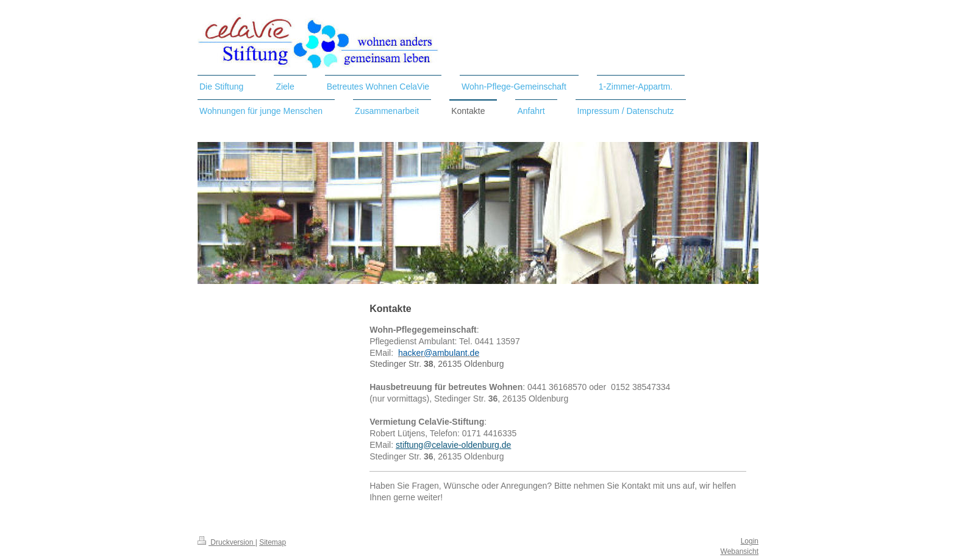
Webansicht (740, 551)
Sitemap (273, 542)
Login (750, 541)
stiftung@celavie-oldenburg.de (453, 445)
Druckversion (227, 542)
